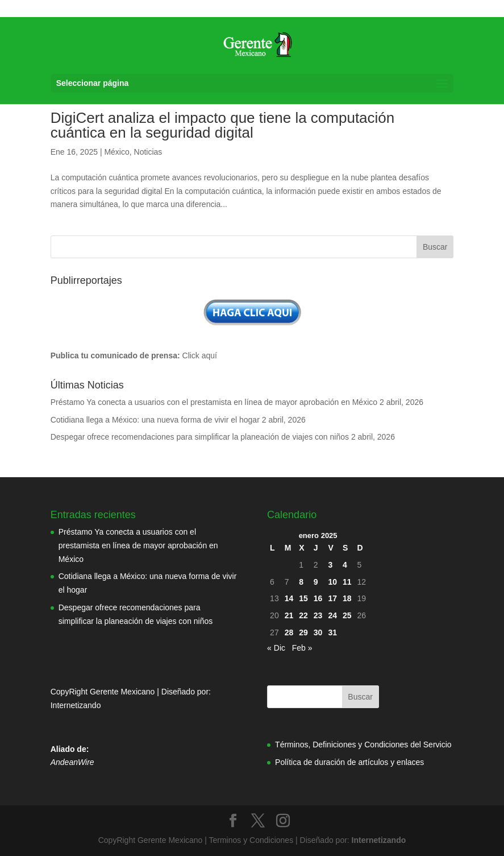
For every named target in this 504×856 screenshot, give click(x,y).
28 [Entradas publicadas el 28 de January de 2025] (289, 632)
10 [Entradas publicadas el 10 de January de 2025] (332, 582)
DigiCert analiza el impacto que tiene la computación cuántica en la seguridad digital (223, 125)
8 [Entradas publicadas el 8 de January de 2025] (301, 582)
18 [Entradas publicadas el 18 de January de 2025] (347, 598)
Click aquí (200, 355)
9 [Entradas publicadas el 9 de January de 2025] (316, 582)
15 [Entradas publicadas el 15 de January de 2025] (303, 598)
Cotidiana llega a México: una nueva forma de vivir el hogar (155, 420)
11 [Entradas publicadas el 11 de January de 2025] (347, 582)
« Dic (276, 648)
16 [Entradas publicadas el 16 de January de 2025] (318, 598)
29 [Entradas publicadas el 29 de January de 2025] (303, 632)
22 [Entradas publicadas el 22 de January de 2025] (303, 615)
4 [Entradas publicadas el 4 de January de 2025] (345, 565)
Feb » (302, 648)
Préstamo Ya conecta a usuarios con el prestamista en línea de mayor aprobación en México (214, 402)
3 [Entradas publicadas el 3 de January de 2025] (330, 565)
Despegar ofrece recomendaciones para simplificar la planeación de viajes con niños (200, 437)
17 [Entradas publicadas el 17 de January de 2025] (332, 598)
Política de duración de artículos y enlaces (349, 762)
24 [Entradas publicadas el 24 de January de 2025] (332, 615)
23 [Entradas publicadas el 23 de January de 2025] (318, 615)
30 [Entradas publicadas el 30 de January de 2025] (318, 632)
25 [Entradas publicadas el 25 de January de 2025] (347, 615)
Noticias (148, 152)
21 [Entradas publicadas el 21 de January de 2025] (289, 615)
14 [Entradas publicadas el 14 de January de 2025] (289, 598)
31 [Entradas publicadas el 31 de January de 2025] (332, 632)
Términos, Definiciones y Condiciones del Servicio (363, 745)
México (116, 152)
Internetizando (76, 705)
